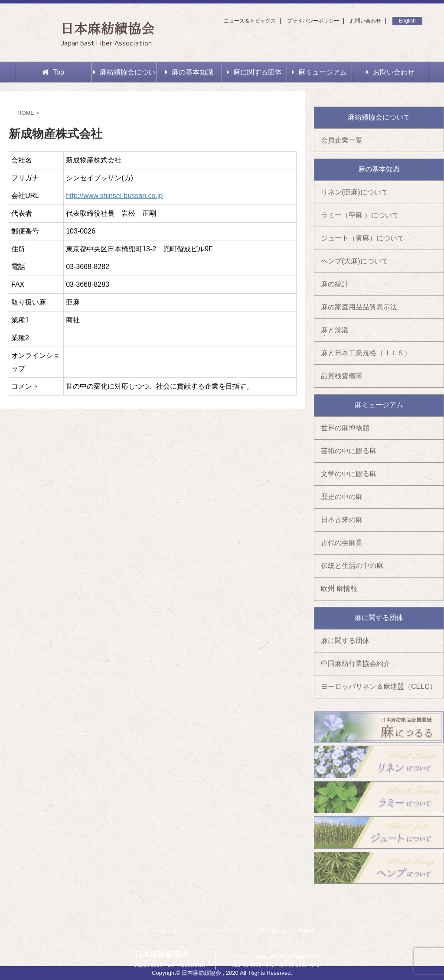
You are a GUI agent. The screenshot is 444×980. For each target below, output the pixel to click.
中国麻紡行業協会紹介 (356, 664)
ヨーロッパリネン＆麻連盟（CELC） (379, 686)
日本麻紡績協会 (108, 28)
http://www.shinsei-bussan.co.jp (114, 196)
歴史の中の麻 (342, 497)
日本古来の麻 (342, 520)
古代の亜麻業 (342, 543)
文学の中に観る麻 (349, 474)
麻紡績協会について (124, 75)
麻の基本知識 (189, 72)
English (407, 21)
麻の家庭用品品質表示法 (359, 307)
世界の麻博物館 (345, 428)
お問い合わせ (366, 21)
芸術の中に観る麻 (349, 451)
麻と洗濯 (335, 330)
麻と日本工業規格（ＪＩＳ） (366, 353)
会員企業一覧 (342, 140)
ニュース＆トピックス (250, 21)
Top (53, 72)
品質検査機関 (342, 376)
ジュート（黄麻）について (362, 238)
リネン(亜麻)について (354, 192)
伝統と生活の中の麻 (352, 566)
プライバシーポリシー (313, 21)
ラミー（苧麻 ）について (360, 215)
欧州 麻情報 (339, 589)
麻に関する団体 (254, 72)
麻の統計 (335, 284)
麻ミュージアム (319, 72)
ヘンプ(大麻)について (354, 261)
